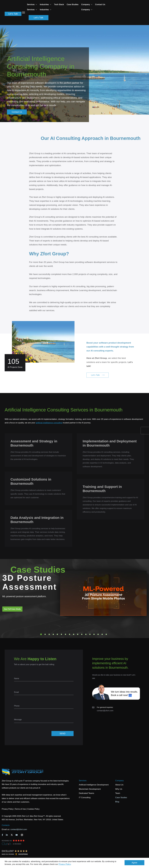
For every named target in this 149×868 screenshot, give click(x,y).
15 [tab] (98, 634)
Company (95, 4)
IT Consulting (85, 798)
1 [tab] (41, 634)
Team (118, 793)
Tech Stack (67, 4)
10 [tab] (78, 634)
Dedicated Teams (87, 793)
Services (83, 781)
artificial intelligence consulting (49, 423)
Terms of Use (20, 809)
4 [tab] (53, 634)
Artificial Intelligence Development (94, 785)
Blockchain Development (90, 789)
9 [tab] (74, 634)
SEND (63, 734)
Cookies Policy (33, 809)
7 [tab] (66, 634)
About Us (119, 785)
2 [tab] (45, 634)
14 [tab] (94, 634)
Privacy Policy (65, 864)
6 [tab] (61, 634)
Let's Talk (13, 15)
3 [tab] (49, 634)
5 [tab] (57, 634)
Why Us (119, 789)
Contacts (6, 825)
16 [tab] (102, 634)
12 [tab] (86, 634)
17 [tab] (106, 634)
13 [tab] (90, 634)
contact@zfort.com (105, 711)
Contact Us (108, 4)
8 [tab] (70, 634)
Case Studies (81, 4)
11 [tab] (82, 634)
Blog (117, 802)
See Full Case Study (12, 609)
